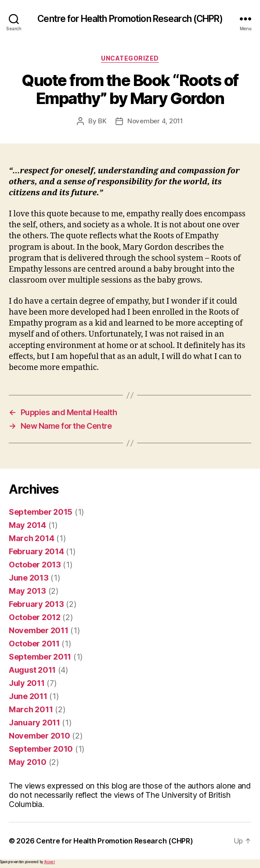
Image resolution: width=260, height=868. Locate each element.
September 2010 (41, 749)
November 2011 (39, 630)
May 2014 (27, 525)
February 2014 (36, 551)
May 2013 (27, 591)
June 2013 (29, 578)
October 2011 (34, 644)
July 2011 (27, 683)
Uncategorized (130, 58)
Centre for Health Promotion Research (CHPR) (130, 19)
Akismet (49, 862)
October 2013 (35, 565)
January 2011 (34, 723)
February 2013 (36, 604)
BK (102, 121)
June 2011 (28, 696)
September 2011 (40, 657)
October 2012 (35, 617)
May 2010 (28, 762)
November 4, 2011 (155, 121)
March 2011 (31, 709)
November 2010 (40, 736)
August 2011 (32, 670)
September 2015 (41, 512)
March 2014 (31, 538)
